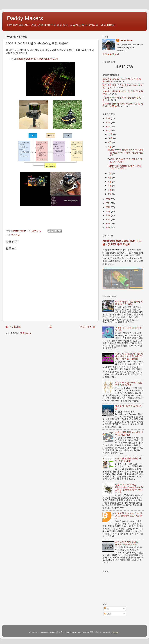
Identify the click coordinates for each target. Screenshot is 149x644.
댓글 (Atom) (26, 333)
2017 (108, 219)
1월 (110, 194)
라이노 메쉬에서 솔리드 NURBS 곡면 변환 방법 (127, 543)
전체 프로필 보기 (111, 54)
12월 (111, 134)
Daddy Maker (126, 40)
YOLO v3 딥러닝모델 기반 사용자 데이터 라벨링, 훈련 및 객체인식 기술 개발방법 (129, 356)
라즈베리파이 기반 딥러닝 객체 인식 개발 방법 (129, 303)
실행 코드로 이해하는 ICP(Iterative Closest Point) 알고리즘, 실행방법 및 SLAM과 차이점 (129, 488)
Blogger (116, 632)
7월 (110, 173)
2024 (108, 127)
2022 (108, 199)
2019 (108, 211)
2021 (108, 203)
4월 (110, 182)
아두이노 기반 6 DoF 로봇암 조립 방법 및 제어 (129, 384)
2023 (108, 131)
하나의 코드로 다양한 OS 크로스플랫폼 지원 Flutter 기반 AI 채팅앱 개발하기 (126, 153)
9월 (110, 142)
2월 (110, 190)
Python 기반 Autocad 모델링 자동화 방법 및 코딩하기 (125, 167)
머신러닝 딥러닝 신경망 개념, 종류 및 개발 (128, 460)
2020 (108, 207)
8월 (110, 147)
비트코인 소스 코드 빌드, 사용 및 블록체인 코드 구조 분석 (129, 516)
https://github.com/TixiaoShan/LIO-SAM (37, 59)
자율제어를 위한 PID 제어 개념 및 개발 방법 (129, 434)
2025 (108, 122)
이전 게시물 (88, 327)
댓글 (108, 614)
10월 (111, 138)
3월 (110, 186)
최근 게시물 (13, 327)
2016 (108, 224)
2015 (108, 228)
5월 (110, 177)
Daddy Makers (25, 18)
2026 (108, 118)
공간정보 (16, 235)
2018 (108, 215)
